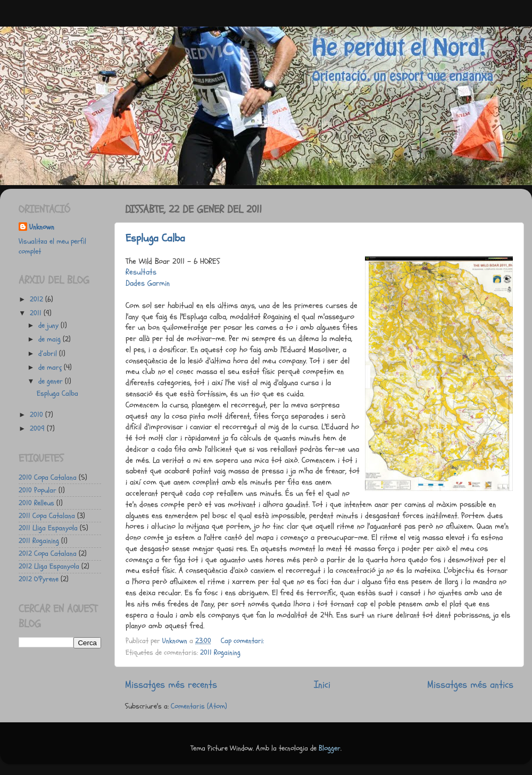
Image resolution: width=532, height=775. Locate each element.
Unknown (42, 227)
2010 (38, 415)
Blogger (330, 748)
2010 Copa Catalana (48, 478)
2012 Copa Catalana (48, 554)
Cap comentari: (243, 641)
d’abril (49, 354)
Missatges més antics (470, 685)
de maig (51, 339)
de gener (52, 381)
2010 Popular (38, 490)
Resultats (141, 272)
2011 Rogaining (220, 653)
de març (51, 368)
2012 (38, 299)
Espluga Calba (155, 238)
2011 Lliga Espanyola (48, 528)
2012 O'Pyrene (39, 579)
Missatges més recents (171, 685)
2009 (38, 429)
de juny (49, 326)
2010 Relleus (36, 503)
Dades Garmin (148, 283)
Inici (322, 685)
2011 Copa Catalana (47, 516)
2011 (37, 313)
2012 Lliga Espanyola (49, 566)
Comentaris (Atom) (199, 706)
